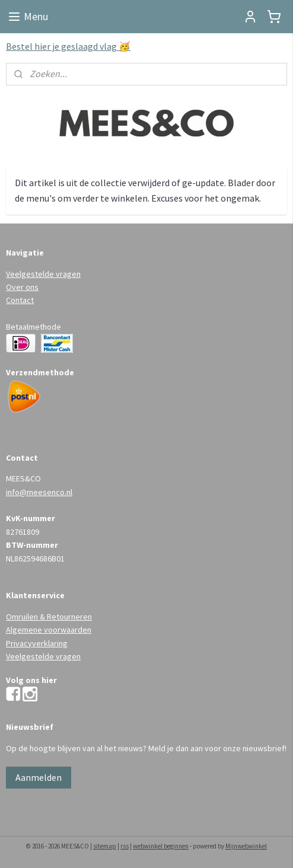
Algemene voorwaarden (49, 630)
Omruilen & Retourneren (49, 617)
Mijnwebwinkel (246, 846)
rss (125, 846)
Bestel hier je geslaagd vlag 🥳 (68, 46)
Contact (20, 300)
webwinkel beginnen (161, 846)
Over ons (22, 287)
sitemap (105, 846)
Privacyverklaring (37, 643)
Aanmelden (39, 777)
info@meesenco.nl (39, 492)
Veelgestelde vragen (43, 274)
